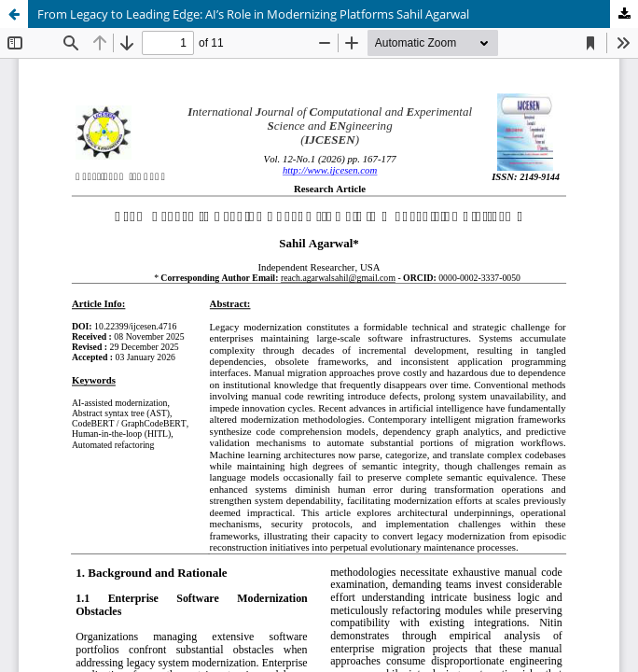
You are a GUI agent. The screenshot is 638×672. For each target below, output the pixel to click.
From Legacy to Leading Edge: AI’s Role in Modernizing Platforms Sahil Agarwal (253, 14)
